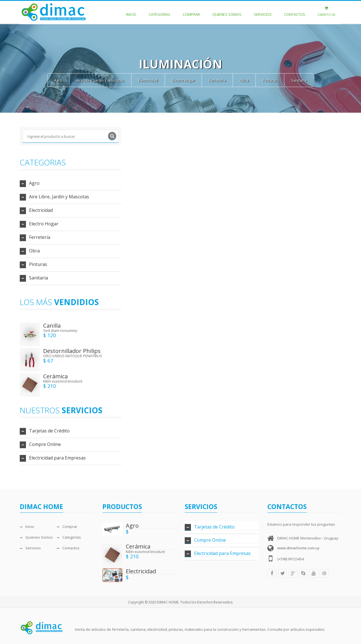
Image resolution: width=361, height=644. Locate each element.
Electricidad (148, 80)
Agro (58, 80)
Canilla (52, 326)
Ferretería (217, 80)
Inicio (131, 12)
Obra (244, 80)
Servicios (263, 12)
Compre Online (45, 444)
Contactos (295, 12)
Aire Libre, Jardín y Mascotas (100, 80)
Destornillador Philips (72, 351)
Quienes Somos (227, 12)
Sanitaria (299, 80)
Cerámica (55, 376)
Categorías (159, 12)
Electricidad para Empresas (57, 458)
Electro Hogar (183, 80)
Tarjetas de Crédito (49, 431)
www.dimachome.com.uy (298, 548)
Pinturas (270, 80)
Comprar (191, 12)
